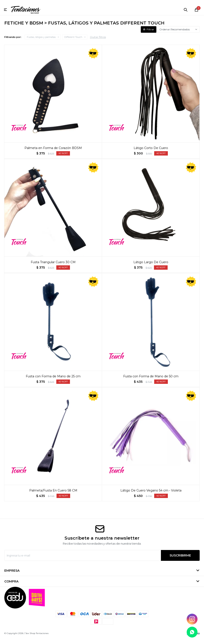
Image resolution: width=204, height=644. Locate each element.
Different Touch (73, 42)
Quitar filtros (98, 42)
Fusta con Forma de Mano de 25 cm (53, 381)
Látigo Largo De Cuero (151, 267)
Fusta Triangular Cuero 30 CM (53, 267)
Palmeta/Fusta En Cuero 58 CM (53, 496)
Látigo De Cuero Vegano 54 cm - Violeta (151, 496)
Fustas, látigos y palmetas (41, 42)
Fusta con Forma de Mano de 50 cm (151, 381)
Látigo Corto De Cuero (151, 153)
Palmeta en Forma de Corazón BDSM (53, 153)
